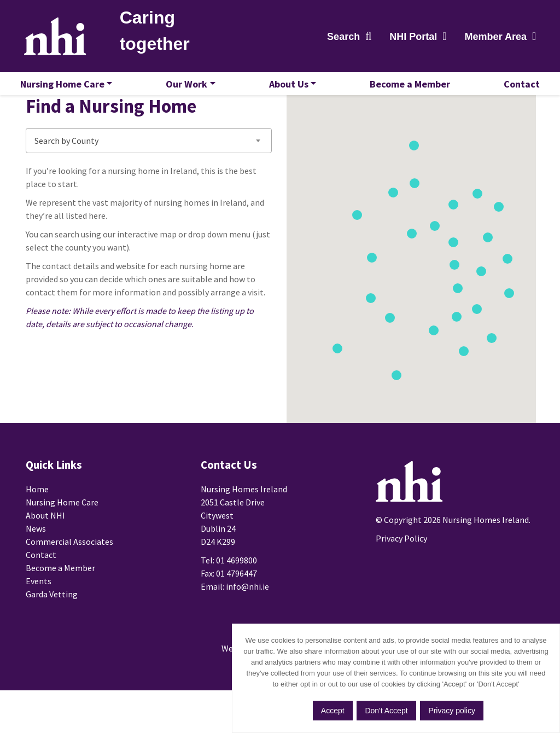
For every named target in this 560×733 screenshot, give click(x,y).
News (36, 557)
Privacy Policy (401, 563)
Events (39, 609)
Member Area (494, 38)
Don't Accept (387, 712)
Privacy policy (454, 712)
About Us (289, 87)
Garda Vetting (52, 623)
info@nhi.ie (247, 615)
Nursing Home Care (68, 87)
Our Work (189, 87)
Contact (516, 87)
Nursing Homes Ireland (59, 38)
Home (37, 517)
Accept (332, 712)
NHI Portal (412, 38)
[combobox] (149, 164)
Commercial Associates (69, 570)
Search (342, 38)
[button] (515, 315)
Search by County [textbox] (66, 164)
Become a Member (407, 87)
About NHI (45, 544)
